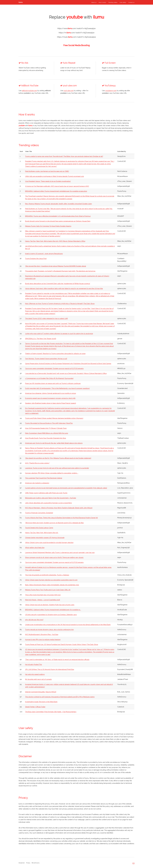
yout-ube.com (69, 91)
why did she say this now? (34, 620)
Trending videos (113, 2)
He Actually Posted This (34, 664)
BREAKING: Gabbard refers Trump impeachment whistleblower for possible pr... (53, 610)
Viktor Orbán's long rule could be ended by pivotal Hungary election (49, 542)
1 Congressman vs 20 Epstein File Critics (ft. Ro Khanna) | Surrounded (49, 378)
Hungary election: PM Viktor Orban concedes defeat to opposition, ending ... (52, 473)
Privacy (28, 863)
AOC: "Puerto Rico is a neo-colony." (37, 463)
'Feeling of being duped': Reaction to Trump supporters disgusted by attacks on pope (55, 354)
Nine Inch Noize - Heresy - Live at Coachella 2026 (43, 600)
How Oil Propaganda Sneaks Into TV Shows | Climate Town (46, 428)
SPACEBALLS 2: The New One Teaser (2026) (41, 339)
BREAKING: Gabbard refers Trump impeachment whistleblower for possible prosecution (56, 191)
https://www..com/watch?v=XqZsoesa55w (76, 28)
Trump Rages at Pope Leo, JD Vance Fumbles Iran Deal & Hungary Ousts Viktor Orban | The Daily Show (62, 644)
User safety (123, 2)
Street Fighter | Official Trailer (35, 707)
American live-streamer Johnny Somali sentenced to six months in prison (51, 393)
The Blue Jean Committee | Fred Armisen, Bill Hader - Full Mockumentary (51, 712)
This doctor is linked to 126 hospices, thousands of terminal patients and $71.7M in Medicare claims (60, 697)
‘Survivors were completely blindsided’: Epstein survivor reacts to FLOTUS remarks (54, 368)
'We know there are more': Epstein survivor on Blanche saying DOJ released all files (54, 523)
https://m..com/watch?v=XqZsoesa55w (77, 33)
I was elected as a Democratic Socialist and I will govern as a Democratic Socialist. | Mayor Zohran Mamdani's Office (66, 373)
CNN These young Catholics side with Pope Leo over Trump (46, 493)
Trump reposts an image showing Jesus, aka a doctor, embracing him (49, 630)
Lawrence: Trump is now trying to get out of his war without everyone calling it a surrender (57, 468)
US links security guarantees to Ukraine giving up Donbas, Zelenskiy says (51, 615)
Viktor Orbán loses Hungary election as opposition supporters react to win (51, 580)
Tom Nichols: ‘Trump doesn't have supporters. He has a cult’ (46, 359)
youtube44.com (111, 91)
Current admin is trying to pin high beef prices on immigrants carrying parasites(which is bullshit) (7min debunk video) (66, 488)
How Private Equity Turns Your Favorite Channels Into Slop (46, 438)
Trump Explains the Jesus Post (36, 258)
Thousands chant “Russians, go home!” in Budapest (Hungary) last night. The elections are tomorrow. (60, 271)
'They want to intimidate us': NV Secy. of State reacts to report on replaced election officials (57, 659)
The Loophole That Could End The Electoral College (44, 478)
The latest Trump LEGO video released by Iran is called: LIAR (46, 318)
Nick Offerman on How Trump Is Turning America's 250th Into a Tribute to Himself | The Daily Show (60, 304)
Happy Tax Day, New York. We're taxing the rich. (42, 533)
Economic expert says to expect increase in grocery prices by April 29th (50, 398)
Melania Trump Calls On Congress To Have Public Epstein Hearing (48, 226)
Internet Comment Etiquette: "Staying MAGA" (41, 692)
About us (94, 2)
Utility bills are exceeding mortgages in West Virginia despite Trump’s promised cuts (55, 176)
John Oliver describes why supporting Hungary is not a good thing (48, 503)
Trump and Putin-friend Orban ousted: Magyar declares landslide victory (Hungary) (54, 418)
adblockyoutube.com (29, 91)
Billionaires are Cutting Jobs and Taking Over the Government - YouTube (51, 498)
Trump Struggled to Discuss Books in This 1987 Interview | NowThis (49, 423)
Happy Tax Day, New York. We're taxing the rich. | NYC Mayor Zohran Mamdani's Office (55, 241)
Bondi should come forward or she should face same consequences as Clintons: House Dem (58, 221)
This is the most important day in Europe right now (43, 595)
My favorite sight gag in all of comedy (38, 679)
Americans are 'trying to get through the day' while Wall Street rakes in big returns (54, 443)
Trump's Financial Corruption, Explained (39, 513)
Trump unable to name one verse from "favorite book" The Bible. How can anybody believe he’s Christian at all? (64, 156)
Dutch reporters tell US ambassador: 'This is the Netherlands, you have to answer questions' (57, 388)
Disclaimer (22, 863)
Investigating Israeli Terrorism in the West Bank (41, 702)
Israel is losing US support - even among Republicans (44, 254)
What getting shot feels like (35, 548)
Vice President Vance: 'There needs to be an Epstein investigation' (48, 181)
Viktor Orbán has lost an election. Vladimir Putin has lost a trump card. (50, 605)
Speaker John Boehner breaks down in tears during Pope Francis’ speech (51, 403)
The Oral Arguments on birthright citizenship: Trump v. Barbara (47, 575)
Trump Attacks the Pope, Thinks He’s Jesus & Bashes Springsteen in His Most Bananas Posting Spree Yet (61, 518)
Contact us (131, 2)
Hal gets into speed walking (35, 674)
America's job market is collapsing (37, 483)
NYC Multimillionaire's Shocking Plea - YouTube (42, 634)
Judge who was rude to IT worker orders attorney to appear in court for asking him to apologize (59, 334)
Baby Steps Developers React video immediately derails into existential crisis (52, 585)
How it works (102, 2)
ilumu (21, 2)
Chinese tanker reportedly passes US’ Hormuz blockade (45, 538)
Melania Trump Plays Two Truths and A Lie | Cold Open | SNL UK (48, 590)
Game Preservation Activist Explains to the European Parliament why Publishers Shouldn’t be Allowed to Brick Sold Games (68, 363)
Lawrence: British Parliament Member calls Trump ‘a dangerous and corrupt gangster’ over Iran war (60, 552)
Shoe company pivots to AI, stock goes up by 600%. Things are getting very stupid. (54, 557)
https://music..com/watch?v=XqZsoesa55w (76, 37)
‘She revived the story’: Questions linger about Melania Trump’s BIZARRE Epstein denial (56, 266)
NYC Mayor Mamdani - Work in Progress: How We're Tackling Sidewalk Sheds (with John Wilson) (59, 508)
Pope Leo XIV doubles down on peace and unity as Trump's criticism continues (53, 383)
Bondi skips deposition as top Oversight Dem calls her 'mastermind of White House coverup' (58, 284)
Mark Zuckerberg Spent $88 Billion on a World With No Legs (47, 433)
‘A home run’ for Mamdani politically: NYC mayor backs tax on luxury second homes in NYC (57, 186)
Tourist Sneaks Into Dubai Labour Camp (39, 528)
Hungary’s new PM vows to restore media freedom (43, 640)
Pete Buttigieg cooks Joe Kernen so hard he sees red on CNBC (47, 171)
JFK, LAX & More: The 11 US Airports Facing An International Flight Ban (50, 669)
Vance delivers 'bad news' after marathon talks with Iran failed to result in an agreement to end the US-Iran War (64, 288)
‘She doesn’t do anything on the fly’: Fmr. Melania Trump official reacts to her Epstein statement (58, 458)
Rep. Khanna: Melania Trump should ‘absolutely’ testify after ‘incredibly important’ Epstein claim (59, 204)
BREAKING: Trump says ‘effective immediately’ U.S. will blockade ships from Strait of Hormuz (58, 216)
